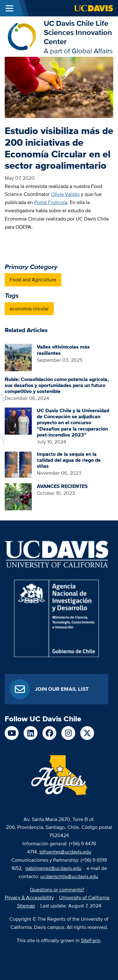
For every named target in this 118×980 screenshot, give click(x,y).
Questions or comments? (57, 890)
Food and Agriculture (33, 280)
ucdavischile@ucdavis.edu (69, 876)
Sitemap (26, 906)
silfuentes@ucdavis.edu (65, 852)
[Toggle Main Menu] (9, 8)
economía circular (29, 309)
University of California (84, 898)
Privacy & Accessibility (29, 898)
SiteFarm (91, 940)
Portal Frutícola (51, 202)
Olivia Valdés (65, 194)
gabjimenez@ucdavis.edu (53, 868)
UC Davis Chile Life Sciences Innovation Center (78, 32)
